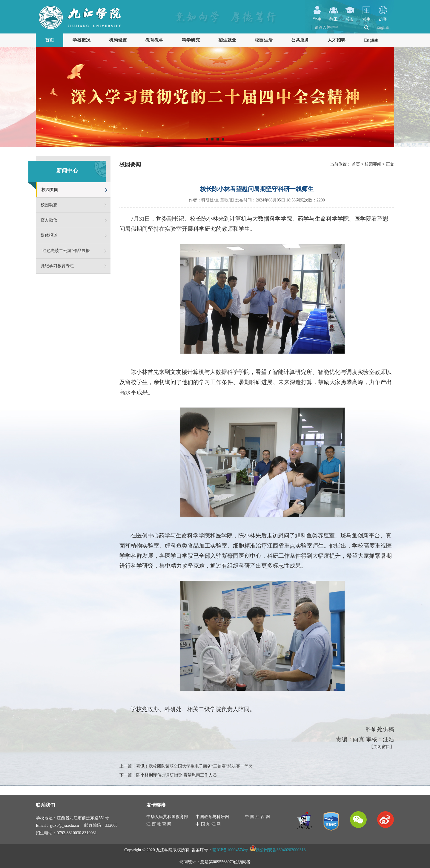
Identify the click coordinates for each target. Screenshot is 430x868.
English (383, 27)
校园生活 (264, 40)
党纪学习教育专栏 (57, 266)
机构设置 (118, 40)
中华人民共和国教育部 (167, 817)
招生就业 (227, 40)
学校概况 (82, 40)
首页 (50, 40)
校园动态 (49, 205)
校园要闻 (50, 190)
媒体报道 (49, 235)
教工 (334, 17)
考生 (366, 17)
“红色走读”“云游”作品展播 (65, 251)
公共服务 (300, 40)
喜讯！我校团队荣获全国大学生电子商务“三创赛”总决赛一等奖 (194, 766)
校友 (350, 17)
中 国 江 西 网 (257, 817)
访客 (383, 17)
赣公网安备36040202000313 (281, 850)
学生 (317, 17)
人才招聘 (337, 40)
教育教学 (154, 40)
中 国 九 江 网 (208, 824)
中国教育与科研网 (212, 817)
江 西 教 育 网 (159, 824)
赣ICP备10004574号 (230, 850)
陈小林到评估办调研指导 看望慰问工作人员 (176, 775)
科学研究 (191, 40)
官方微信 (49, 220)
